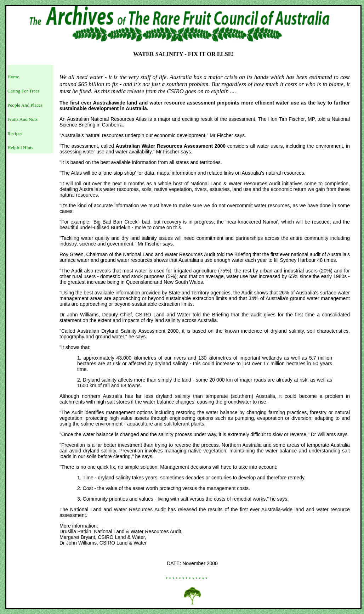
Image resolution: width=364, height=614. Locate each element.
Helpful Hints (20, 148)
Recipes (15, 133)
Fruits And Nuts (22, 119)
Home (13, 77)
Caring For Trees (23, 91)
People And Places (25, 105)
